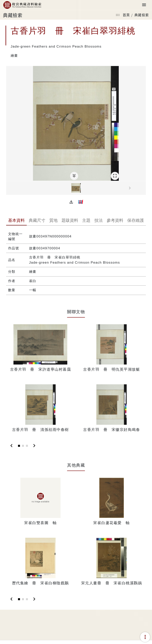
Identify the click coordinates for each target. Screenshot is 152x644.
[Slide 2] (23, 446)
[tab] (16, 221)
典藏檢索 (142, 15)
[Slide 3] (27, 446)
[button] (71, 202)
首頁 (126, 15)
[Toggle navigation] (144, 5)
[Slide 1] (19, 446)
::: (118, 15)
